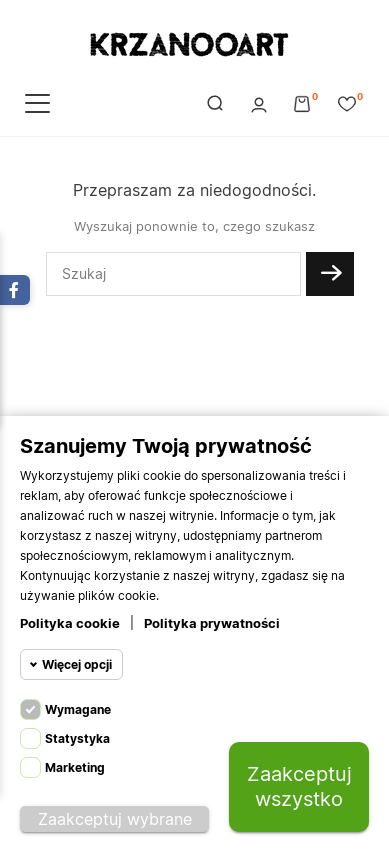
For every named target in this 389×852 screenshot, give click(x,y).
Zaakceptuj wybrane (115, 819)
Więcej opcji (77, 664)
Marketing (75, 767)
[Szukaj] (173, 274)
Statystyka (77, 738)
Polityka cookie (70, 623)
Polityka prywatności (212, 623)
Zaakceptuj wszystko (299, 786)
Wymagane (78, 709)
